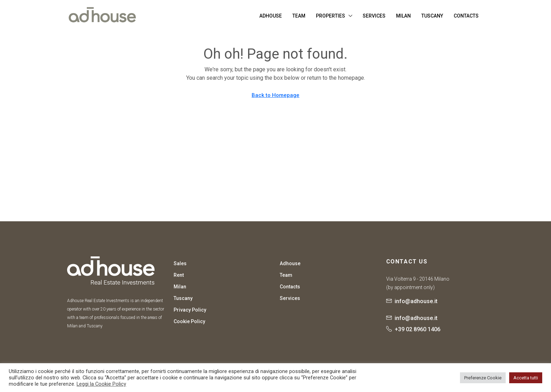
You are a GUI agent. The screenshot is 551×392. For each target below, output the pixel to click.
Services (374, 16)
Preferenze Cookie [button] (483, 378)
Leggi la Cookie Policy (101, 384)
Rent (179, 275)
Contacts (466, 16)
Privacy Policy (190, 310)
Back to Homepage (275, 95)
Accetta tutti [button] (526, 378)
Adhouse (271, 16)
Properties (330, 16)
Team (299, 16)
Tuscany (432, 16)
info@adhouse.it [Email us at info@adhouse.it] (416, 301)
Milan (403, 16)
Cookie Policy (189, 321)
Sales (180, 263)
